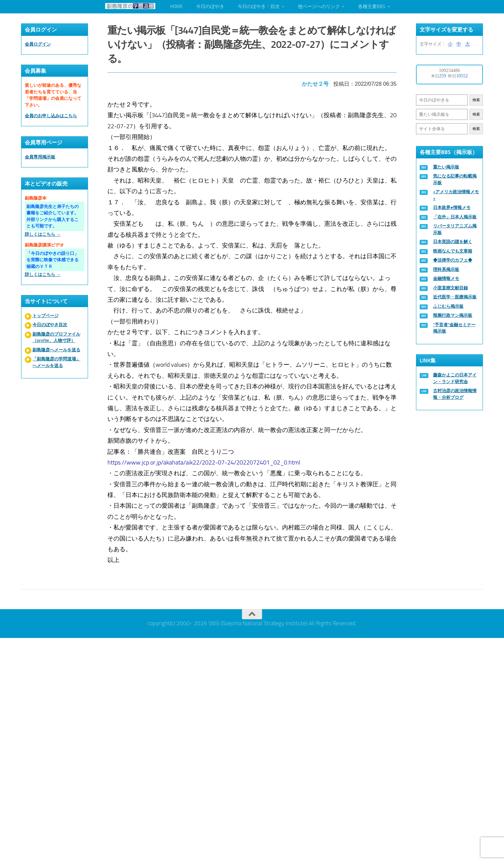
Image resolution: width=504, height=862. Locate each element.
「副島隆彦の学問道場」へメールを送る (56, 362)
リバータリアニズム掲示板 (455, 229)
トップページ (46, 316)
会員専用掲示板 (40, 157)
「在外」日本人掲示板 (455, 217)
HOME (176, 7)
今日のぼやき (210, 7)
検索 (476, 100)
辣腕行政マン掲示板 (453, 315)
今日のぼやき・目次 (259, 7)
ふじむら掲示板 (448, 306)
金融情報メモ (446, 278)
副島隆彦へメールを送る (56, 350)
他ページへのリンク (319, 7)
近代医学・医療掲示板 (455, 297)
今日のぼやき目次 (50, 325)
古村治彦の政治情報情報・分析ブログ (455, 394)
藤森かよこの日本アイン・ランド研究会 (455, 378)
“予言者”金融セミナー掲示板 (454, 328)
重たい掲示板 (446, 167)
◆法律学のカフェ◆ (453, 260)
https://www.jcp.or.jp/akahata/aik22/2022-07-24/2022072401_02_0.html (204, 462)
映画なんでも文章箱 (453, 251)
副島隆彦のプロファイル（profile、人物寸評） (56, 337)
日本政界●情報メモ (452, 207)
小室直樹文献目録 (450, 288)
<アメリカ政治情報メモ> (456, 195)
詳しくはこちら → (43, 234)
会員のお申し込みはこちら (51, 116)
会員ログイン (38, 44)
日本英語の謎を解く (453, 242)
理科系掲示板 (446, 269)
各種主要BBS (372, 7)
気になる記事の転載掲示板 (455, 179)
